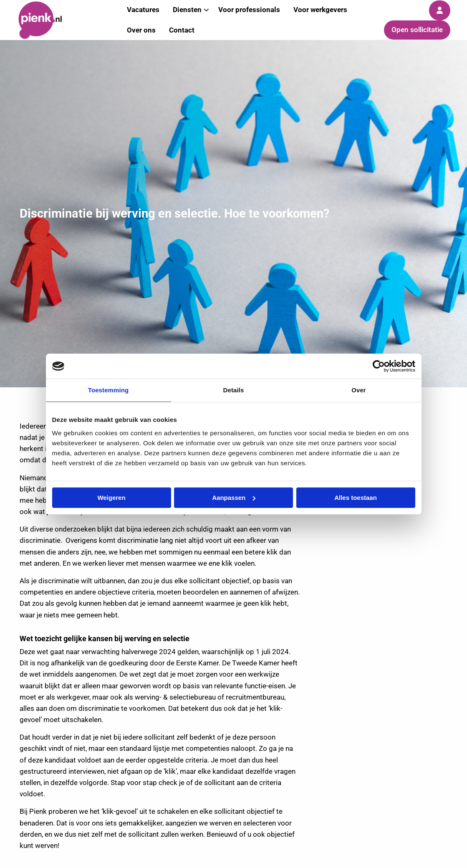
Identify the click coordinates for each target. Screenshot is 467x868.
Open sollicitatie (417, 30)
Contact (182, 30)
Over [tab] (359, 390)
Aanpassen (234, 498)
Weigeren (111, 498)
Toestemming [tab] (109, 390)
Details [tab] (234, 390)
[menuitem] (141, 30)
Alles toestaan (356, 498)
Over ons (141, 30)
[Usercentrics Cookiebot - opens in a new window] (379, 366)
